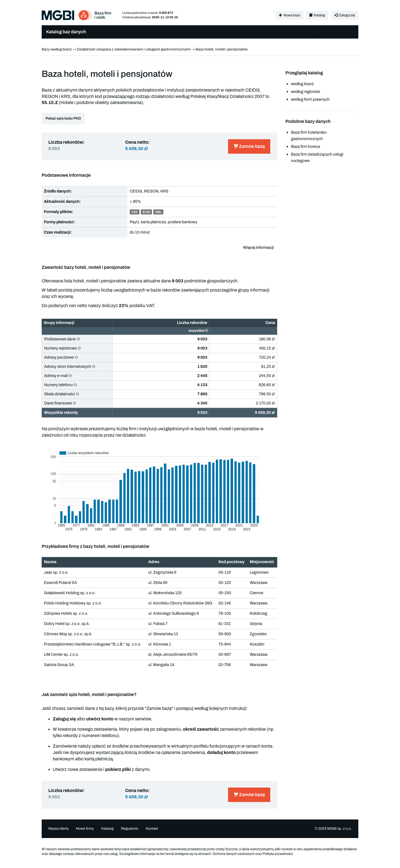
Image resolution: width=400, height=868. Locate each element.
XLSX (146, 212)
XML (158, 212)
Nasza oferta (58, 829)
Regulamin (129, 829)
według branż (302, 84)
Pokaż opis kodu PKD (63, 118)
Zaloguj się (345, 15)
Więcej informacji (258, 248)
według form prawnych (310, 99)
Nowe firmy (85, 829)
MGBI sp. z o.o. (339, 829)
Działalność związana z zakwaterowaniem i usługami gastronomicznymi (134, 49)
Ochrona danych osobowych (234, 854)
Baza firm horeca (306, 147)
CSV (134, 212)
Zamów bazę (249, 146)
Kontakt (152, 829)
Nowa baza (289, 15)
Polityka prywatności (278, 854)
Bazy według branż (57, 49)
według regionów (306, 92)
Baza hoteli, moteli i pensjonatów (222, 49)
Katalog (317, 15)
